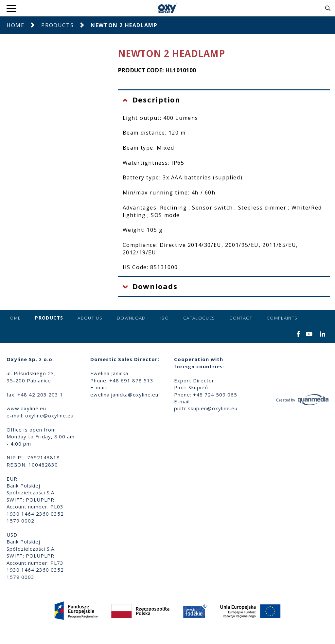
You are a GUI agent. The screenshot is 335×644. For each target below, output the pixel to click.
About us (90, 318)
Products (57, 25)
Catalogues (199, 318)
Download (131, 318)
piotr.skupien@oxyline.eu (206, 408)
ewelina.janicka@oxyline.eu (124, 395)
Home (15, 25)
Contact (241, 318)
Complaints (282, 318)
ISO (165, 318)
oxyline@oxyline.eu (49, 415)
